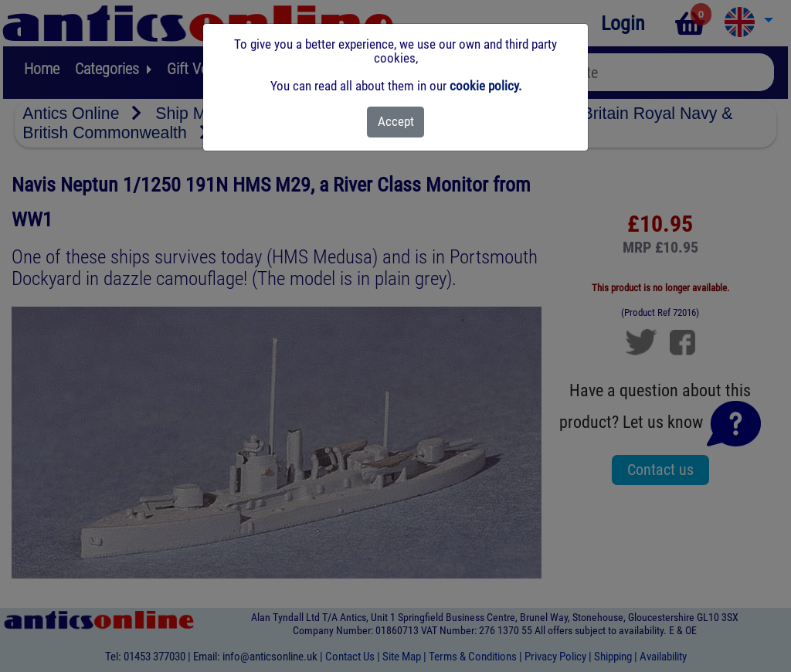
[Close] (396, 122)
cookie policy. (485, 86)
